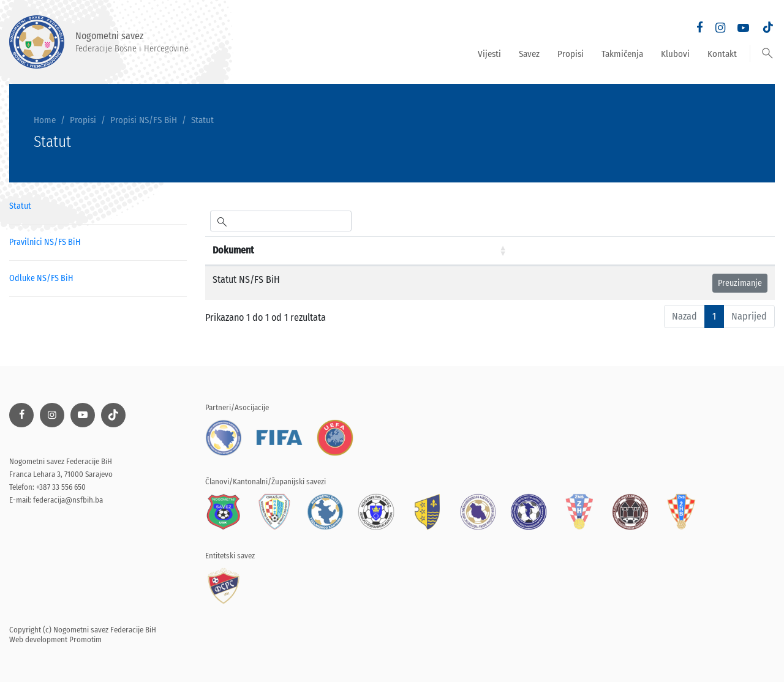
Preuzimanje (740, 283)
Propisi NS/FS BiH (144, 120)
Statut (202, 120)
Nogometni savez (99, 42)
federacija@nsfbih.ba (68, 500)
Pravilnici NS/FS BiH (45, 242)
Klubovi (675, 54)
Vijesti (489, 54)
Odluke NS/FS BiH (41, 278)
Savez (529, 54)
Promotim (85, 639)
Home (45, 120)
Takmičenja (622, 54)
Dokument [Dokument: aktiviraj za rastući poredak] (233, 250)
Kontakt (722, 54)
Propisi (571, 54)
